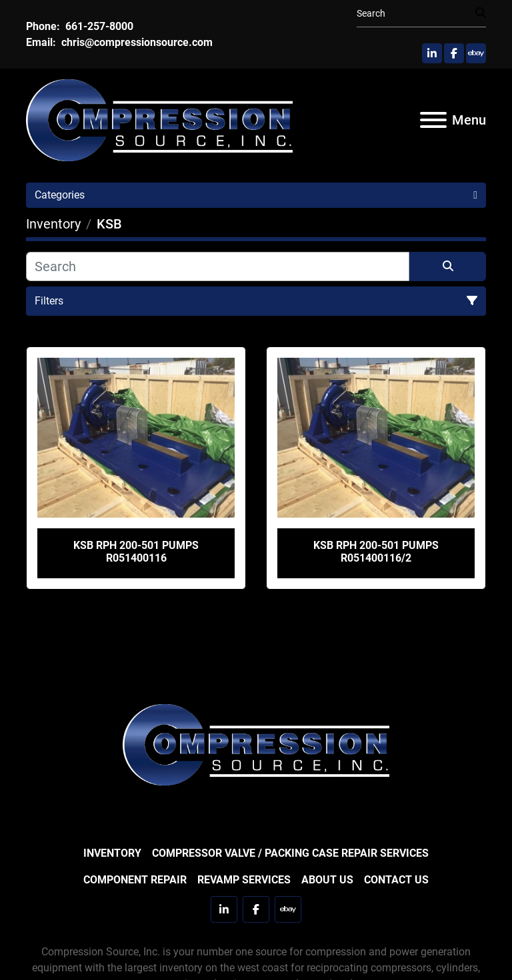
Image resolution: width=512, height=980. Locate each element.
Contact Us (396, 880)
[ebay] (476, 53)
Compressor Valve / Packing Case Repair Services (290, 853)
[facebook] (454, 53)
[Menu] (433, 120)
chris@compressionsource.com (136, 42)
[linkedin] (432, 53)
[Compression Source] (256, 744)
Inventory (112, 853)
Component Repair (135, 880)
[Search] (416, 14)
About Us (327, 880)
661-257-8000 (98, 26)
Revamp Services (244, 880)
